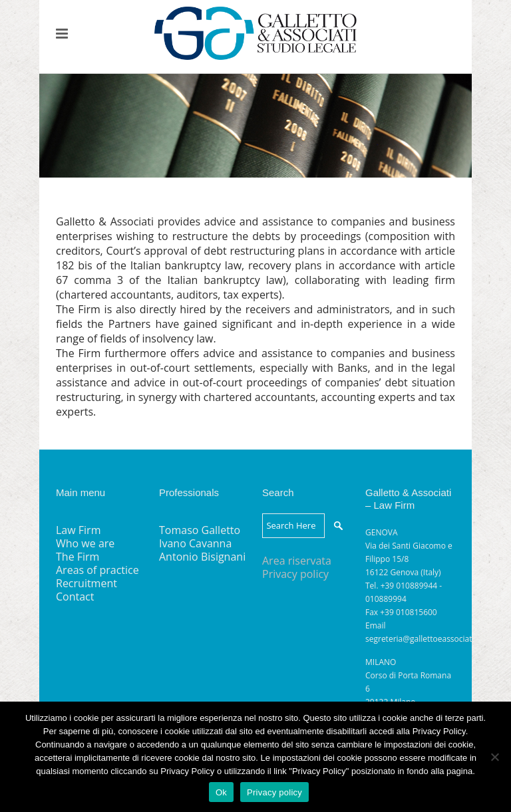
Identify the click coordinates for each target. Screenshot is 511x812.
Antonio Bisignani (202, 557)
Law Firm (78, 530)
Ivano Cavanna (195, 543)
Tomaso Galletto (200, 530)
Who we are (85, 543)
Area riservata (297, 561)
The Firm (78, 557)
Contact (75, 597)
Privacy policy (295, 574)
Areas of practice (97, 570)
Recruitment (86, 583)
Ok (221, 792)
